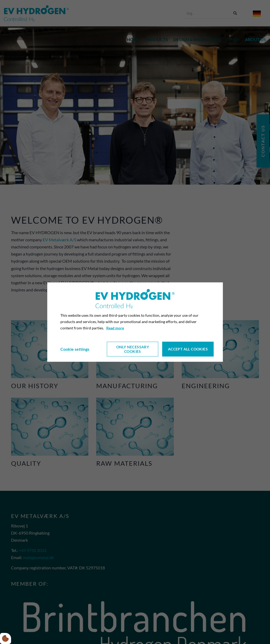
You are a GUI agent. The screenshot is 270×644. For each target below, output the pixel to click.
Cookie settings (75, 349)
